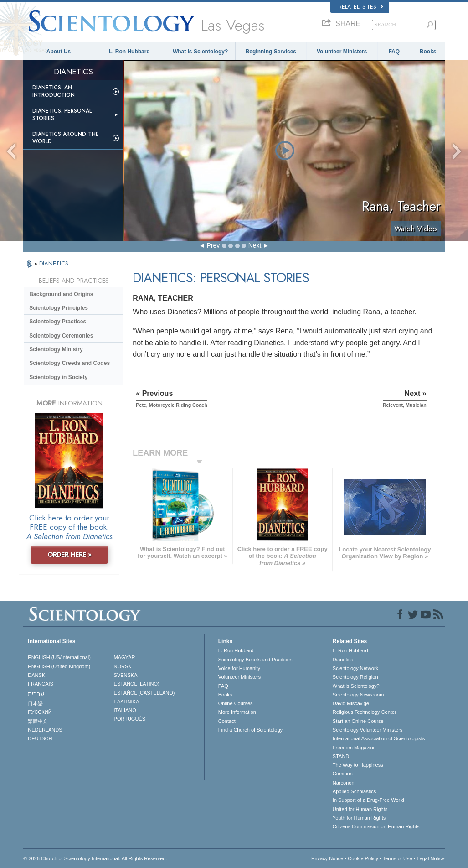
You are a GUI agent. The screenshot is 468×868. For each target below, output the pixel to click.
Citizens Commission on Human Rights (376, 826)
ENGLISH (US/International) (59, 657)
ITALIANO (125, 710)
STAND (341, 756)
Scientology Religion (355, 677)
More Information (237, 712)
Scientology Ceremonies (61, 336)
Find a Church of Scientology (250, 730)
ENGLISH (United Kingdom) (59, 666)
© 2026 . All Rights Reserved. (95, 858)
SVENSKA (126, 675)
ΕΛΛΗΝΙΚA (127, 702)
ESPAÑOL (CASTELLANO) (144, 693)
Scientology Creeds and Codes (69, 363)
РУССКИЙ (40, 712)
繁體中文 (38, 721)
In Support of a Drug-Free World (368, 800)
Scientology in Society (58, 377)
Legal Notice (430, 858)
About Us (59, 52)
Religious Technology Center (365, 712)
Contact (227, 721)
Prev (213, 245)
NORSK (123, 666)
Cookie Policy (363, 858)
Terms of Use (398, 858)
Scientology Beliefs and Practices (255, 660)
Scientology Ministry (56, 349)
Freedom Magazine (354, 748)
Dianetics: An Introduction (54, 91)
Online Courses (236, 703)
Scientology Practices (58, 322)
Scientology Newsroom (358, 695)
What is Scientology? (200, 52)
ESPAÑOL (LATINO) (137, 684)
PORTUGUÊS (130, 719)
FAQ (394, 52)
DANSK (36, 675)
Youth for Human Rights (359, 818)
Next (255, 245)
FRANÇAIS (41, 684)
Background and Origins (61, 294)
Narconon (344, 783)
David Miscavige (351, 703)
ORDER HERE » (69, 555)
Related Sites (361, 7)
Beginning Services (271, 52)
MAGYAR (125, 657)
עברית (36, 694)
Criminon (343, 774)
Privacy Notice (327, 858)
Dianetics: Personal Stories (62, 114)
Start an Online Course (358, 721)
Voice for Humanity (239, 668)
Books (428, 52)
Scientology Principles (59, 308)
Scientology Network (355, 668)
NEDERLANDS (45, 730)
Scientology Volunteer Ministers (368, 730)
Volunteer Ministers (342, 52)
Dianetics (343, 660)
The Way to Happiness (358, 765)
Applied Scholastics (354, 791)
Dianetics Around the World (66, 138)
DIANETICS (54, 263)
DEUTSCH (40, 738)
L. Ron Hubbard (129, 52)
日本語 (35, 703)
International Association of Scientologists (379, 738)
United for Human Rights (360, 809)
